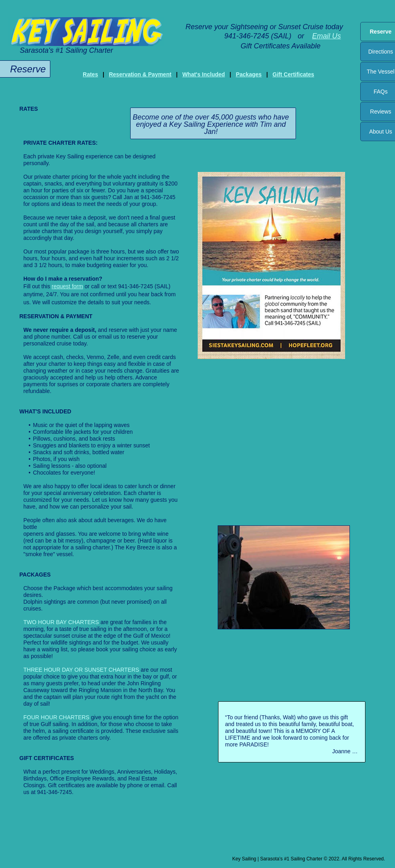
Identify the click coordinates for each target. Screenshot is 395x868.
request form (67, 286)
